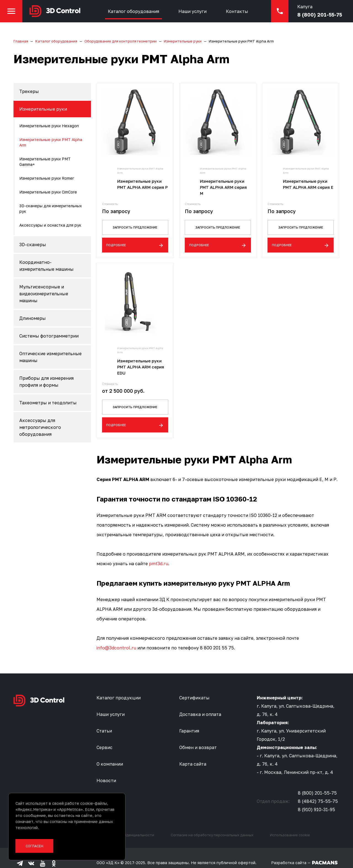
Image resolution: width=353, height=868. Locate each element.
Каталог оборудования (145, 15)
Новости (106, 770)
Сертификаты (194, 688)
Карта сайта (193, 754)
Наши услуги (204, 15)
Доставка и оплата (200, 704)
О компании (110, 754)
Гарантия (189, 721)
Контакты (248, 15)
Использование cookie (290, 825)
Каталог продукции (119, 688)
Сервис (105, 737)
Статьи (104, 721)
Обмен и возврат (198, 737)
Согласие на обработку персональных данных (212, 825)
